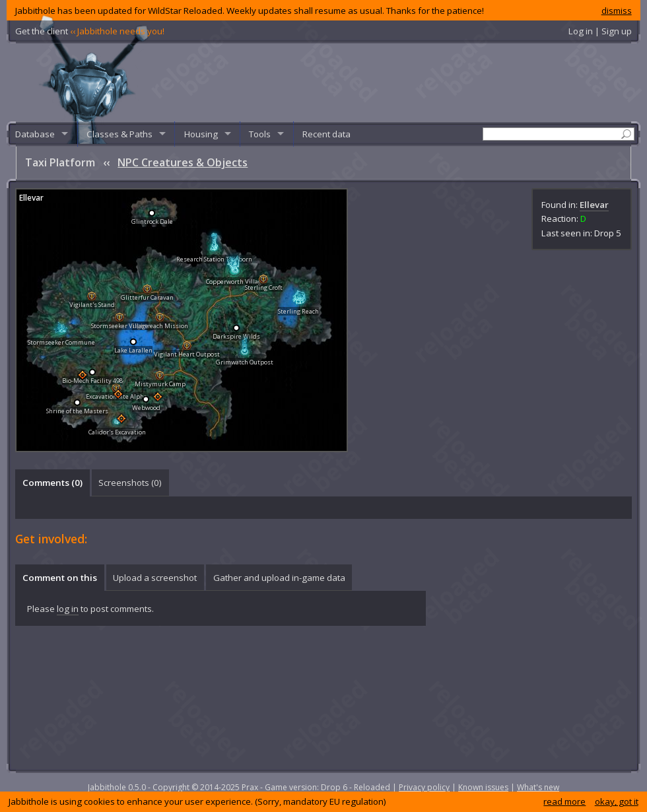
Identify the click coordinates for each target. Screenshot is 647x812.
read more (564, 801)
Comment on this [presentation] (60, 578)
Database (35, 134)
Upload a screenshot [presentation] (155, 578)
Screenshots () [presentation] (130, 483)
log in (68, 609)
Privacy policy (424, 787)
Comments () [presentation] (52, 483)
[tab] (52, 483)
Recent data (326, 134)
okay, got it (617, 801)
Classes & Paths (119, 134)
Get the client (90, 31)
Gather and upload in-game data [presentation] (279, 578)
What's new (538, 787)
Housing (201, 134)
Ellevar (594, 205)
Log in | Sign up (600, 31)
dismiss (617, 11)
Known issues (483, 787)
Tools (260, 134)
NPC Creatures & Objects (183, 162)
